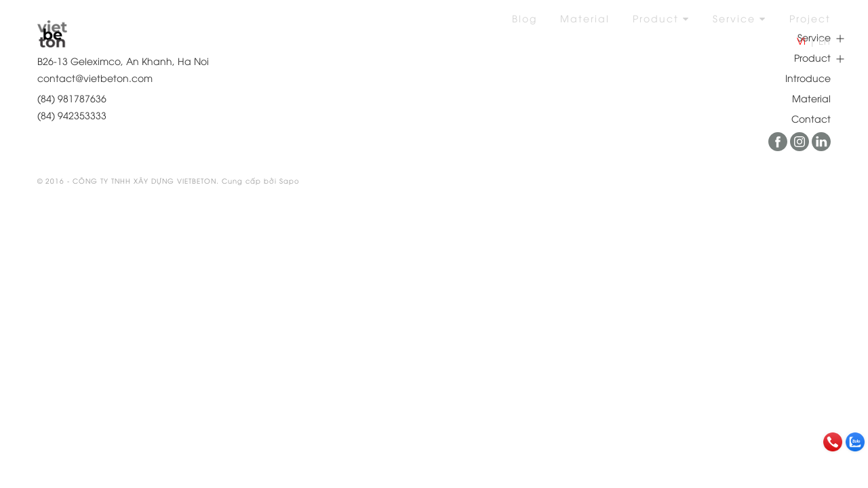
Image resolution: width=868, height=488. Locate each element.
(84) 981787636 (72, 98)
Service (739, 18)
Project (810, 18)
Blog (525, 18)
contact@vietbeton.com (95, 78)
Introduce (808, 78)
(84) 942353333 (72, 115)
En (824, 40)
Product (661, 18)
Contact (811, 118)
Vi (801, 40)
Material (585, 18)
